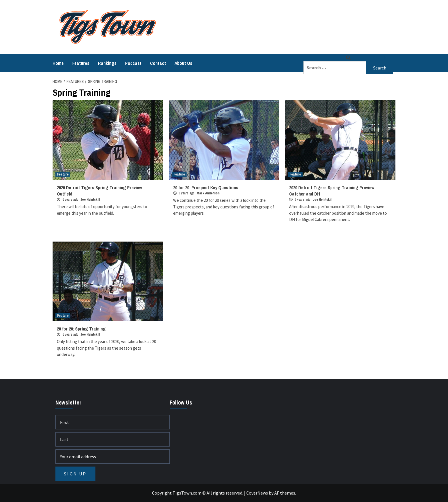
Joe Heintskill (90, 200)
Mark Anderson (208, 193)
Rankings (107, 63)
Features (81, 63)
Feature (63, 174)
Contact (158, 63)
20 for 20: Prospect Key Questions (206, 188)
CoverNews (257, 493)
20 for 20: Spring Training (81, 329)
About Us (183, 63)
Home (58, 63)
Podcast (133, 63)
